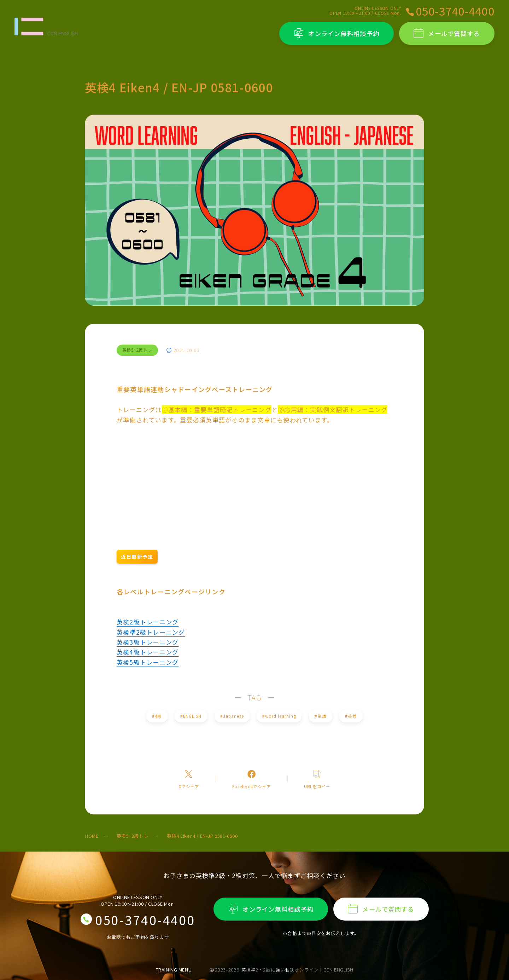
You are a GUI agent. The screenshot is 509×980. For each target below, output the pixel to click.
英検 (351, 716)
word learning (279, 716)
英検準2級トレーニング (151, 632)
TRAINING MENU (174, 970)
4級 (157, 716)
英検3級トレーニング (148, 642)
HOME (92, 836)
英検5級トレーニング (148, 662)
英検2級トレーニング (148, 622)
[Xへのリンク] (189, 779)
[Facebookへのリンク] (251, 779)
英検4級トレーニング (148, 652)
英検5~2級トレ (133, 836)
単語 (320, 716)
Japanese (232, 716)
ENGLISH (191, 716)
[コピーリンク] (317, 779)
